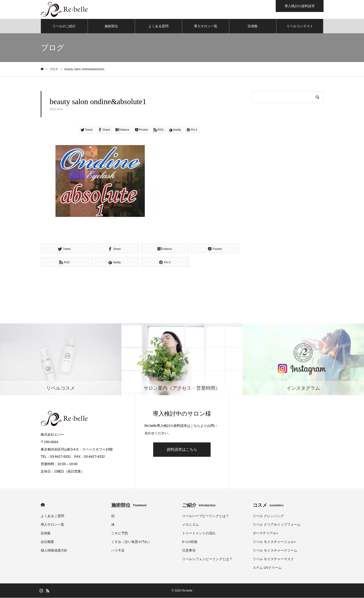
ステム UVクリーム (267, 568)
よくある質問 (158, 26)
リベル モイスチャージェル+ (274, 542)
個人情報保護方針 (54, 551)
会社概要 (47, 542)
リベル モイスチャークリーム (275, 551)
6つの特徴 (190, 542)
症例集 (253, 26)
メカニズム (190, 525)
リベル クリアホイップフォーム (277, 525)
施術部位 (111, 26)
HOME (43, 505)
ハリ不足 (118, 551)
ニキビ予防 (120, 533)
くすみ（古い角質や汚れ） (131, 542)
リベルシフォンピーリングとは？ (207, 559)
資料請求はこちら (182, 450)
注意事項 (189, 551)
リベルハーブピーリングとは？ (206, 516)
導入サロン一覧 (206, 26)
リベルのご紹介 (64, 26)
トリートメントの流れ (199, 533)
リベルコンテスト (300, 26)
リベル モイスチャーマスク (273, 559)
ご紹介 (199, 505)
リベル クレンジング (268, 516)
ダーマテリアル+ (265, 533)
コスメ (268, 505)
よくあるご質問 (52, 516)
